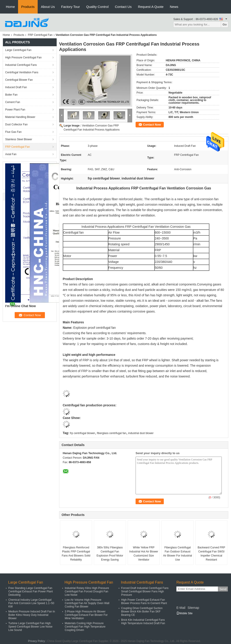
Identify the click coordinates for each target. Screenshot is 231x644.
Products (28, 7)
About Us (48, 7)
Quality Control (97, 7)
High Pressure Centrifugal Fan (23, 57)
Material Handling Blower (20, 117)
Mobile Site (184, 613)
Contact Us (123, 7)
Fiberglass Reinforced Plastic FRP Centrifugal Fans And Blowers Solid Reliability (76, 554)
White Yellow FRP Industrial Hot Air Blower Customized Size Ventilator (144, 554)
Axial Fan (11, 154)
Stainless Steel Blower (19, 139)
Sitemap (193, 608)
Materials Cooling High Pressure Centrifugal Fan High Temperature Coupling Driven (85, 627)
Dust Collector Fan (16, 124)
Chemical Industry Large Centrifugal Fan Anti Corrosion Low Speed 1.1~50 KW (31, 603)
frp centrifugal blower (82, 433)
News (174, 7)
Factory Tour (70, 7)
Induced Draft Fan (16, 87)
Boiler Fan (11, 95)
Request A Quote (151, 7)
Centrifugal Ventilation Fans (22, 72)
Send (223, 589)
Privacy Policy (36, 641)
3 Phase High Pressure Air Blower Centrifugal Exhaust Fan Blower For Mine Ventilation (86, 615)
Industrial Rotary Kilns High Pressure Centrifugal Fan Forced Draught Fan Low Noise (87, 591)
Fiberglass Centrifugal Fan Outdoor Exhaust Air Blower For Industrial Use (178, 554)
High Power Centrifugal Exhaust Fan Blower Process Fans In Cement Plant (144, 601)
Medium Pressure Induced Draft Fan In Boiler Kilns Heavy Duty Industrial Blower (32, 615)
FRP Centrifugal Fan (40, 35)
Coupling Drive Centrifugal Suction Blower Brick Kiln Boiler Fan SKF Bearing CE (142, 612)
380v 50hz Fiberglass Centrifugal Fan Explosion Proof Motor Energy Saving (110, 554)
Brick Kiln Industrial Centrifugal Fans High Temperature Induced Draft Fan (143, 622)
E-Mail (181, 608)
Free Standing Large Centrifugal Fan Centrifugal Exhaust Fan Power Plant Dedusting (31, 591)
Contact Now (152, 125)
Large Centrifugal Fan (18, 50)
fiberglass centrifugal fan (112, 433)
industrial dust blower (141, 433)
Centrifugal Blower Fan (19, 80)
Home (10, 7)
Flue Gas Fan (13, 132)
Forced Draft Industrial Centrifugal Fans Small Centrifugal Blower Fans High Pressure (145, 591)
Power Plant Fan (15, 110)
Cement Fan (13, 102)
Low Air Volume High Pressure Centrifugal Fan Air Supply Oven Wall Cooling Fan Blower (87, 603)
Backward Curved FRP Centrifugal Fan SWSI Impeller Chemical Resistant (211, 554)
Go (225, 24)
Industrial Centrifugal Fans (21, 65)
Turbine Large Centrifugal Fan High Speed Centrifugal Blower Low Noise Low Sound (30, 627)
